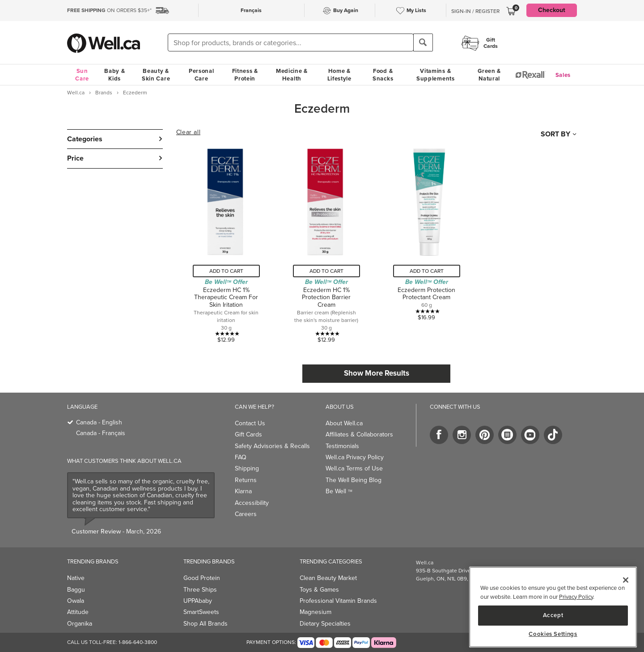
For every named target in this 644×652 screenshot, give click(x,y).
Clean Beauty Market (328, 578)
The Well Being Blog (354, 480)
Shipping (247, 468)
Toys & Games (319, 590)
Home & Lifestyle (339, 75)
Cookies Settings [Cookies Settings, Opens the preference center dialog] (553, 634)
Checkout (552, 10)
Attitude (78, 612)
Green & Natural (489, 75)
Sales (563, 75)
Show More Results (377, 373)
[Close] (626, 580)
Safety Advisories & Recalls (272, 446)
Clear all (188, 132)
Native (76, 578)
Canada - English (99, 422)
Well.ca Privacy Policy (355, 457)
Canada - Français (101, 433)
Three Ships (200, 590)
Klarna (243, 491)
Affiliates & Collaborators (359, 434)
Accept (553, 615)
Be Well (339, 491)
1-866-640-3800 (138, 642)
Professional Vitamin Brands (338, 601)
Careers (246, 514)
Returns (246, 480)
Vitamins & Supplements (436, 75)
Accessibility (252, 503)
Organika (80, 624)
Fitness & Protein (245, 75)
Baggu (76, 590)
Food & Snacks (383, 75)
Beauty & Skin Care (156, 75)
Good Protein (202, 578)
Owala (76, 601)
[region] (553, 607)
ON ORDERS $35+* (109, 10)
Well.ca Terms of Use (354, 468)
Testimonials (342, 446)
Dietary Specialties (325, 624)
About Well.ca (344, 423)
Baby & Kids (114, 75)
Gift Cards (248, 434)
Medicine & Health (292, 75)
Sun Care (82, 75)
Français (251, 10)
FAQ (241, 457)
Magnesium (316, 612)
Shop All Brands (205, 624)
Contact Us (250, 423)
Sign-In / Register (475, 11)
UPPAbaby (198, 601)
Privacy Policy (576, 597)
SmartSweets (201, 612)
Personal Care (201, 75)
